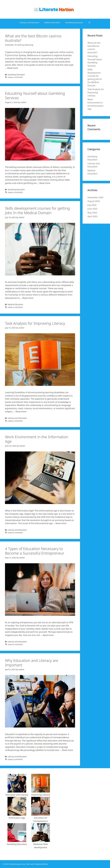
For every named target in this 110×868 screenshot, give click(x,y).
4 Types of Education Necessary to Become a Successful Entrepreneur (35, 551)
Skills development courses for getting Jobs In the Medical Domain (37, 210)
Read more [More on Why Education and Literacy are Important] (67, 750)
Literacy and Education (29, 22)
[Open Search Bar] (89, 22)
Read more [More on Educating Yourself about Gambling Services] (45, 183)
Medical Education (52, 22)
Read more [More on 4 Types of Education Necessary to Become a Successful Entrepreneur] (48, 635)
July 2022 (92, 205)
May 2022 (92, 213)
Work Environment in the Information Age (37, 439)
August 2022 (94, 201)
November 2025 (95, 197)
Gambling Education (74, 22)
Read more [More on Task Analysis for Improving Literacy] (21, 411)
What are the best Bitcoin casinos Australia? (33, 38)
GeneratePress (42, 864)
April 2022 (93, 216)
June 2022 (92, 209)
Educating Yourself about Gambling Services (35, 96)
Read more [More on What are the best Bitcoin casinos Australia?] (13, 68)
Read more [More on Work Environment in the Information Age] (61, 523)
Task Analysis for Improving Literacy (35, 323)
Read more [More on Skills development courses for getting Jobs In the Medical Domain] (28, 298)
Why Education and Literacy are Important (32, 663)
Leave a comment (15, 77)
